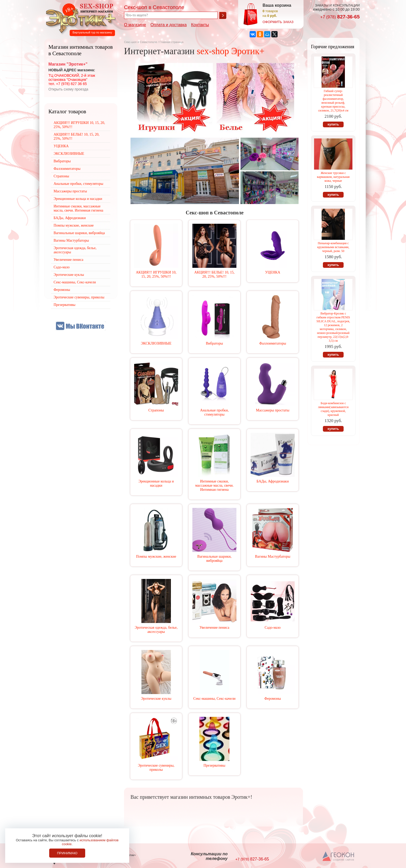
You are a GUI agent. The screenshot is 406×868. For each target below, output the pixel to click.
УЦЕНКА (273, 272)
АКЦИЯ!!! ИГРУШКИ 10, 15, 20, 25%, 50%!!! (156, 274)
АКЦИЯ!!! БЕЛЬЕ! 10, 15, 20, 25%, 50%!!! (214, 274)
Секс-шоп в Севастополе (141, 42)
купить (333, 124)
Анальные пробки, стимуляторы (214, 412)
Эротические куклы (156, 699)
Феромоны (273, 699)
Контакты (200, 25)
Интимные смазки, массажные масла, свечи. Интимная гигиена (214, 485)
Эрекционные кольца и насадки (156, 483)
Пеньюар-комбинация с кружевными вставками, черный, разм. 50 (333, 247)
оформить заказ (278, 22)
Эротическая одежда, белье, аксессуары (156, 630)
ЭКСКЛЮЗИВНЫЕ (156, 343)
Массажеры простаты (273, 410)
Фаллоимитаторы (273, 343)
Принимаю (67, 853)
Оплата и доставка (169, 25)
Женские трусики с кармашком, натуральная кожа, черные (333, 177)
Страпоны (156, 410)
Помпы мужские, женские (156, 556)
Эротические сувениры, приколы (156, 768)
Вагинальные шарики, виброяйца (214, 559)
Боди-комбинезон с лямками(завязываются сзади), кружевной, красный (333, 409)
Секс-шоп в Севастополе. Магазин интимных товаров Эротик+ (79, 18)
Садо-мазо (273, 628)
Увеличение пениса (215, 628)
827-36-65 (340, 17)
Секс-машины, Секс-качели (214, 699)
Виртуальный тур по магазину (92, 32)
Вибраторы (214, 343)
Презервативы (214, 765)
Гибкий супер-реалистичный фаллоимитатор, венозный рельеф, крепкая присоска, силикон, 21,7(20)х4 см (333, 101)
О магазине (135, 25)
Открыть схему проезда (68, 89)
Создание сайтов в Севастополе (339, 857)
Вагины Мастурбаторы (273, 556)
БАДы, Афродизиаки (273, 481)
